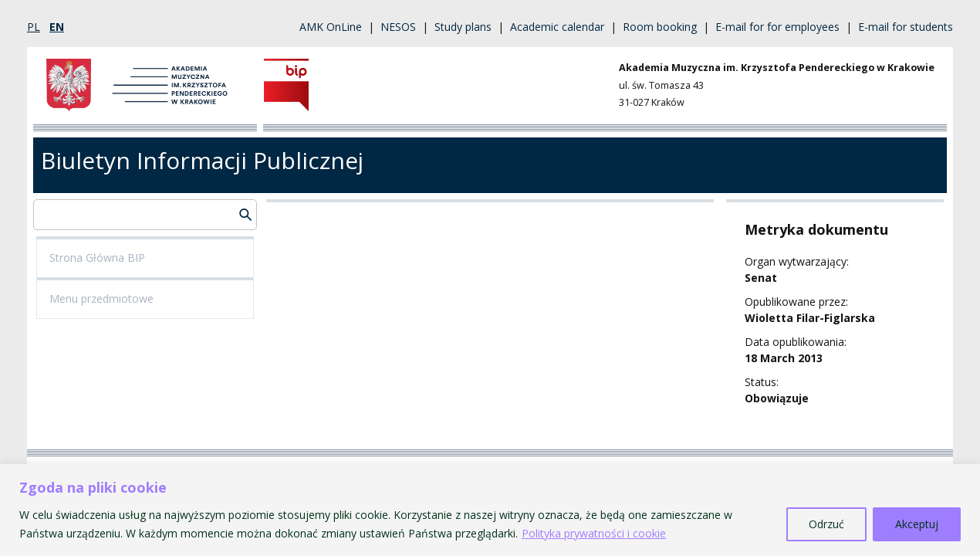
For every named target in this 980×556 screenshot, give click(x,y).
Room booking (660, 27)
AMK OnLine (331, 27)
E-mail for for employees (777, 27)
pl (34, 27)
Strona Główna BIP (97, 258)
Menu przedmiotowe (101, 298)
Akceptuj (917, 524)
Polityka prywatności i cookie (594, 533)
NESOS (398, 27)
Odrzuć (826, 524)
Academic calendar (557, 27)
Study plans (463, 27)
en (57, 27)
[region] (490, 510)
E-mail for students (906, 27)
